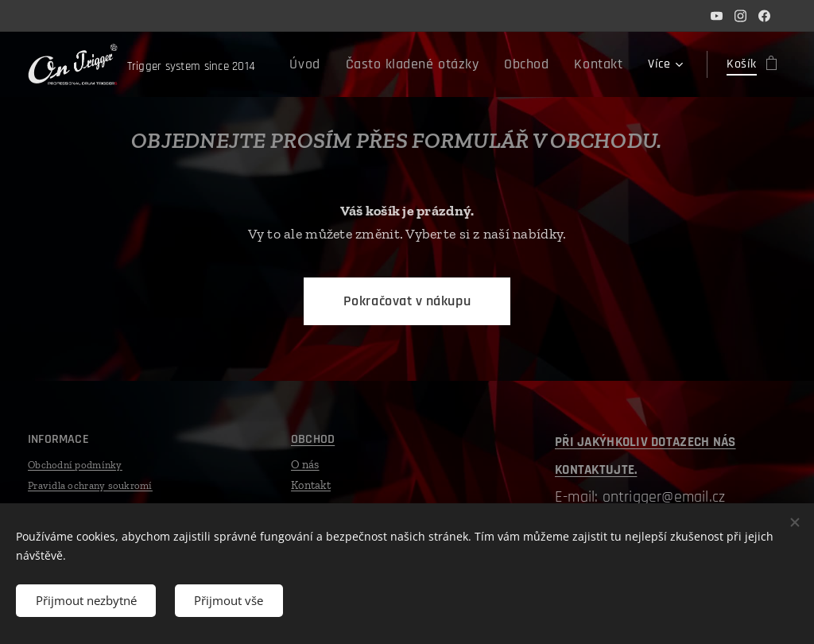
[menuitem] (334, 64)
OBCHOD (313, 439)
